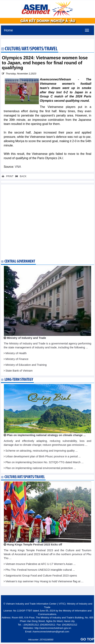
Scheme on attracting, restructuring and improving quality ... (42, 451)
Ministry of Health (16, 353)
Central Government (20, 262)
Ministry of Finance (17, 359)
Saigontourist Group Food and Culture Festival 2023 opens (41, 576)
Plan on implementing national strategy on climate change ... (46, 435)
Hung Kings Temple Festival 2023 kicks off (34, 545)
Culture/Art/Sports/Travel (31, 49)
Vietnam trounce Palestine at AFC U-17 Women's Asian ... (41, 564)
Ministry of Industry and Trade (26, 338)
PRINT (8, 176)
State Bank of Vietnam (19, 371)
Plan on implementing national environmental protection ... (41, 468)
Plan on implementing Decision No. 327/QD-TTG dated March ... (45, 462)
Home (8, 30)
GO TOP (87, 639)
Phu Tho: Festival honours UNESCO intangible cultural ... (40, 570)
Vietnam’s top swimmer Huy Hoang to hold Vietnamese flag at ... (44, 581)
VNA (18, 167)
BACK (20, 176)
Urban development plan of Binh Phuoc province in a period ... (43, 456)
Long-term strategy (19, 380)
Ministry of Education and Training (26, 365)
